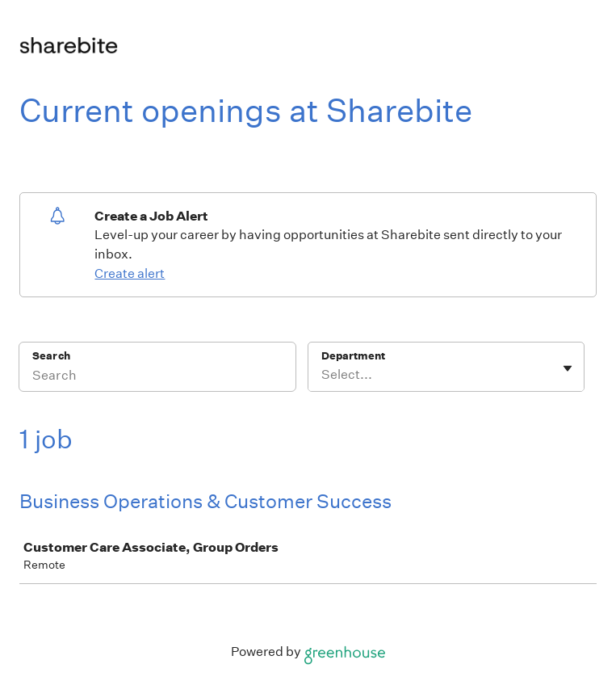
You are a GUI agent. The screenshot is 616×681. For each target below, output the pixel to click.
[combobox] (323, 375)
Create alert (130, 273)
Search (51, 356)
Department (353, 356)
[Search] (157, 377)
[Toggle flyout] (568, 368)
